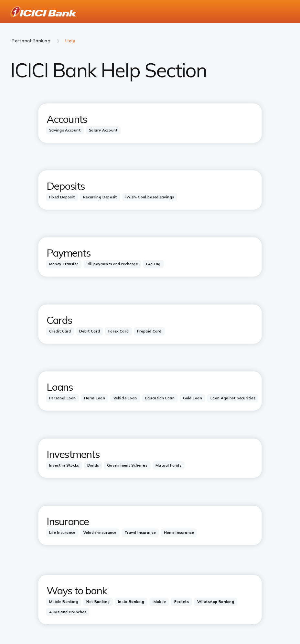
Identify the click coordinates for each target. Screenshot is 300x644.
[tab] (65, 130)
